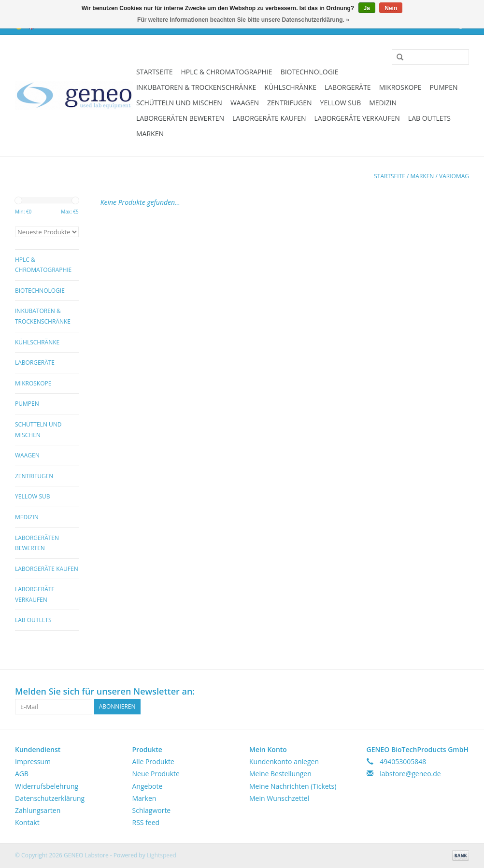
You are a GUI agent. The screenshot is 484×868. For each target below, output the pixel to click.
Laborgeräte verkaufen (357, 118)
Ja (367, 8)
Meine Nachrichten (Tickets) (293, 786)
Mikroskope (400, 87)
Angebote (148, 786)
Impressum (33, 761)
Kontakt (27, 822)
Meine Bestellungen (280, 774)
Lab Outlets (429, 118)
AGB (22, 774)
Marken (150, 134)
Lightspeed (162, 855)
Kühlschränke (290, 87)
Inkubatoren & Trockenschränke (196, 87)
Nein (391, 8)
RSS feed (146, 822)
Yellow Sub (341, 103)
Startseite (154, 72)
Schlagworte (152, 810)
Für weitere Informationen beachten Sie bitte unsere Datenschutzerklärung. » (243, 20)
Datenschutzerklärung (50, 798)
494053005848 (403, 761)
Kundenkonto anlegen (284, 761)
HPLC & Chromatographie (226, 72)
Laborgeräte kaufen (269, 118)
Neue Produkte (156, 774)
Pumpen (444, 87)
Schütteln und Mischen (179, 103)
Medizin (383, 103)
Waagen (245, 103)
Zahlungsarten (38, 810)
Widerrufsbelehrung (47, 786)
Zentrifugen (290, 103)
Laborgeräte (348, 87)
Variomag (454, 176)
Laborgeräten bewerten (180, 118)
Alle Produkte (153, 761)
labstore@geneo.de (410, 774)
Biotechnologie (310, 72)
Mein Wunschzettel (279, 798)
